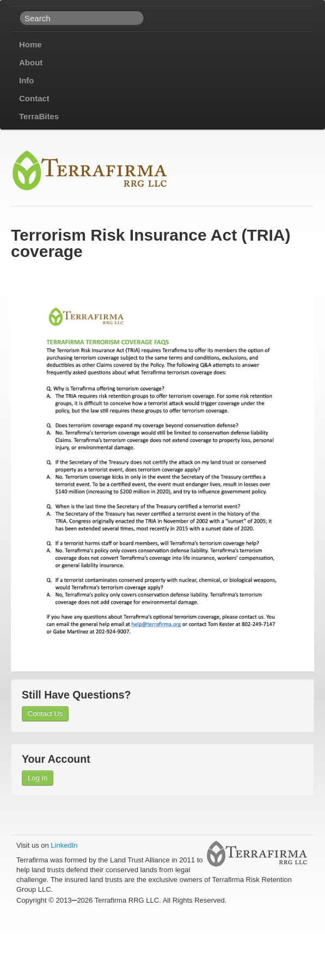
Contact (34, 98)
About (31, 62)
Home (30, 44)
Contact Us (45, 713)
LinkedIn (64, 845)
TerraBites (39, 116)
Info (27, 80)
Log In (38, 778)
